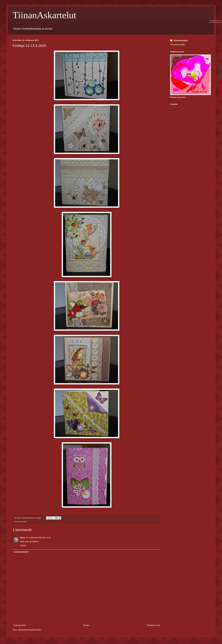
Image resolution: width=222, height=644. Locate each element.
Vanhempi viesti (153, 625)
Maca (23, 538)
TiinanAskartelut (44, 15)
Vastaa (23, 545)
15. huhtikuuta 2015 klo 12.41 (38, 538)
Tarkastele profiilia (178, 45)
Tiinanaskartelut (180, 41)
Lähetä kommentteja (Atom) (29, 630)
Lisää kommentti (21, 552)
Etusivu (86, 625)
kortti (24, 522)
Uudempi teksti (20, 625)
